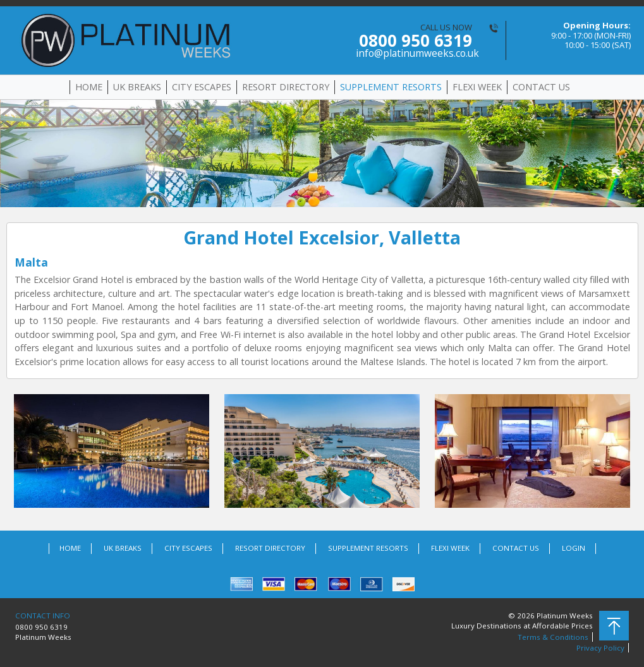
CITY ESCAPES (202, 87)
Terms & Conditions (553, 637)
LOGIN (574, 548)
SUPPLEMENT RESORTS (391, 87)
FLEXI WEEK (477, 87)
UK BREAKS (137, 87)
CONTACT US (541, 87)
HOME (89, 87)
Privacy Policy (600, 648)
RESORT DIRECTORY (286, 87)
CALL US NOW (414, 41)
